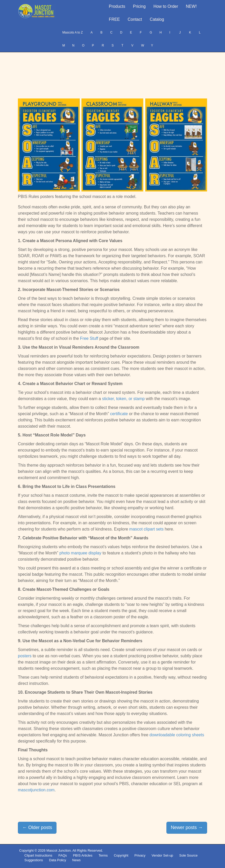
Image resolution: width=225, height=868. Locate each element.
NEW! (191, 6)
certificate (119, 414)
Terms (103, 855)
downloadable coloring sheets (177, 735)
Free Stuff (89, 338)
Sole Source (188, 855)
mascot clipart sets (146, 529)
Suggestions (34, 860)
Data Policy (58, 860)
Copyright (121, 855)
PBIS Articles (83, 855)
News (77, 860)
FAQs (63, 855)
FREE (114, 19)
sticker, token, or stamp (124, 399)
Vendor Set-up (162, 855)
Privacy (140, 855)
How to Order (166, 6)
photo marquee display (80, 553)
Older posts (37, 827)
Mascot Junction (59, 850)
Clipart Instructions (38, 855)
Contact (135, 19)
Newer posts (187, 827)
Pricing (139, 6)
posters (25, 656)
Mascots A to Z (73, 32)
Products (117, 6)
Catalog (157, 19)
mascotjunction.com (36, 790)
